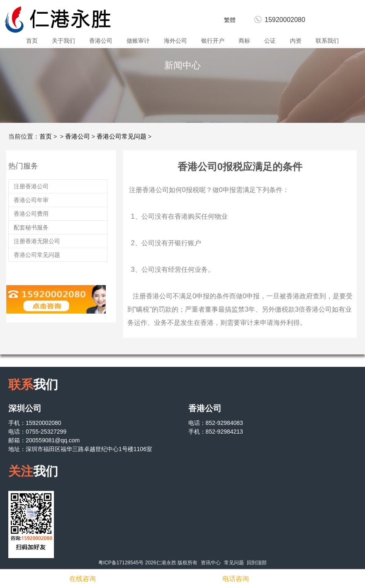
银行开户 (213, 41)
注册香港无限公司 (37, 241)
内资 (296, 41)
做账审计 (138, 41)
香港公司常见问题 (122, 136)
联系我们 (327, 41)
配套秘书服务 (31, 227)
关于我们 (63, 41)
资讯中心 (211, 563)
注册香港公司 (31, 186)
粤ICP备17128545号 (121, 563)
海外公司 (175, 41)
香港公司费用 (31, 214)
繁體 (230, 20)
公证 (270, 41)
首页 (32, 41)
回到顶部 (257, 563)
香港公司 (101, 41)
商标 (244, 41)
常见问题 (234, 563)
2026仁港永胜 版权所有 (171, 563)
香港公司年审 (31, 200)
